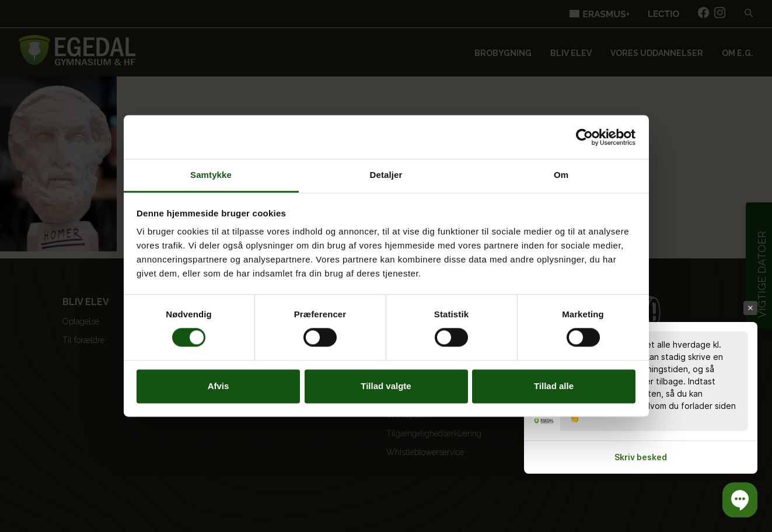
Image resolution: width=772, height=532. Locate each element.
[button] (740, 500)
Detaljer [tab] (386, 175)
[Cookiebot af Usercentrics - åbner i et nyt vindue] (584, 137)
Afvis (219, 386)
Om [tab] (561, 175)
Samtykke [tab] (211, 175)
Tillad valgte (386, 386)
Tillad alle (554, 386)
